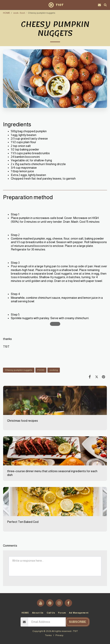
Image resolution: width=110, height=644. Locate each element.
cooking (54, 370)
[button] (4, 5)
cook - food (19, 13)
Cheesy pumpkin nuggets (19, 370)
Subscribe (78, 622)
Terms (48, 635)
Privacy (59, 635)
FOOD (41, 370)
